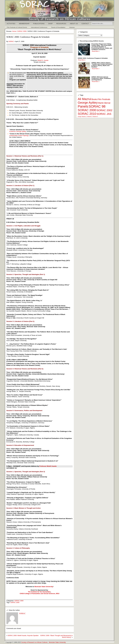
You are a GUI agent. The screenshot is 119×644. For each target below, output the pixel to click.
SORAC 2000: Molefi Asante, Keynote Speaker (23, 635)
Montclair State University (57, 642)
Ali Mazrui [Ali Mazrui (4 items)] (84, 99)
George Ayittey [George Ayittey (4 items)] (88, 103)
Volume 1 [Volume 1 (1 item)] (84, 116)
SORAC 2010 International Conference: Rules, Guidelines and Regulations (101, 78)
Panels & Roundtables (58, 27)
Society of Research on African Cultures (34, 642)
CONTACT (85, 24)
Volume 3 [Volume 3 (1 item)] (95, 116)
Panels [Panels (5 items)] (83, 106)
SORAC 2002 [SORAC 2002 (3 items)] (104, 110)
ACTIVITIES (11, 24)
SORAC (11, 41)
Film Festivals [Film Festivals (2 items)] (104, 99)
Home (14, 31)
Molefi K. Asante (43, 60)
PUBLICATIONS (39, 24)
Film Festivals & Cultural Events (17, 27)
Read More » (96, 51)
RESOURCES (61, 24)
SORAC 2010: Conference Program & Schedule (93, 58)
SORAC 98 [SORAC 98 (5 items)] (97, 106)
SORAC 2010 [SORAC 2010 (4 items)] (87, 114)
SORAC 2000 (22, 31)
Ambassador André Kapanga (19, 135)
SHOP (50, 24)
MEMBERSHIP (24, 24)
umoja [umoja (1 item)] (79, 116)
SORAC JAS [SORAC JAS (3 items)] (104, 114)
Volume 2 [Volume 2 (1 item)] (90, 116)
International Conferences (39, 27)
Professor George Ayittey (18, 131)
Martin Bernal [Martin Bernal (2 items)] (104, 103)
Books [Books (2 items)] (94, 99)
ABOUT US (74, 24)
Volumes (72, 27)
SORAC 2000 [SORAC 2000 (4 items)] (87, 110)
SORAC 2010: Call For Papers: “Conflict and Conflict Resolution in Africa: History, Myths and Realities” (102, 65)
